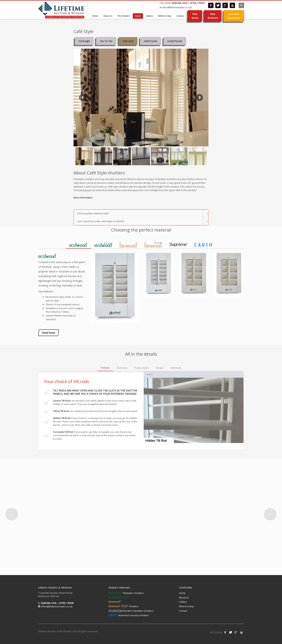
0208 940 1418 (179, 3)
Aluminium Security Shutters (129, 615)
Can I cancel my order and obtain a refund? (143, 221)
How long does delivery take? (143, 214)
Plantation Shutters (126, 593)
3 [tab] (198, 437)
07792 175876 (197, 3)
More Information (83, 198)
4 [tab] (206, 437)
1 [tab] (182, 437)
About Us (184, 597)
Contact (183, 611)
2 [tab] (190, 437)
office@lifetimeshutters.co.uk (56, 606)
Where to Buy (186, 606)
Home (182, 593)
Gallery (183, 602)
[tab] (78, 245)
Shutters (123, 606)
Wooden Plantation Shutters (131, 611)
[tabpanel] (194, 410)
